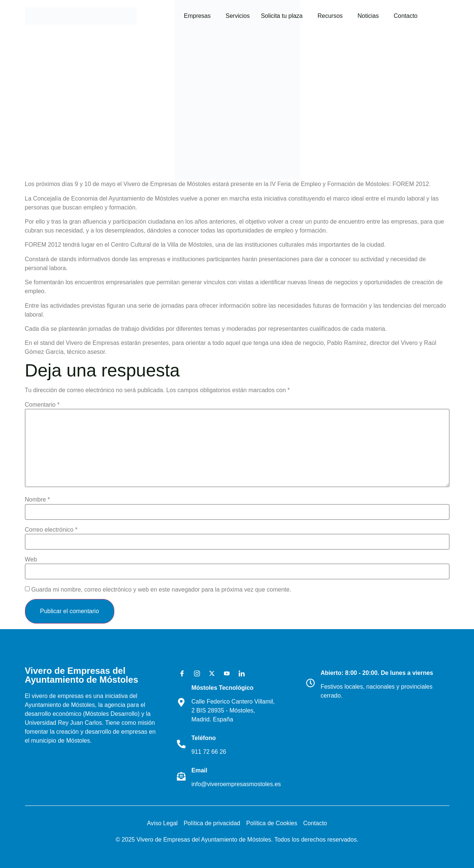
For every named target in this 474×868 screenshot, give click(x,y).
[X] (209, 674)
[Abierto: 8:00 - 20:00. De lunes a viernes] (311, 683)
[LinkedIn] (239, 674)
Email (200, 770)
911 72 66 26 (209, 752)
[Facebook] (179, 674)
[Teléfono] (182, 744)
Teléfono (204, 738)
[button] (199, 16)
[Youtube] (224, 674)
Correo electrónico (51, 530)
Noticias (368, 16)
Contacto (405, 16)
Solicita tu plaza (282, 16)
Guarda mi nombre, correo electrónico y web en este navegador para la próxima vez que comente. (161, 590)
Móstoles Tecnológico (223, 688)
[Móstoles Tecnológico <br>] (182, 702)
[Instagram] (194, 674)
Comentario (42, 405)
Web (31, 560)
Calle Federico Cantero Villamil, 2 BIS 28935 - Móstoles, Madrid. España (234, 710)
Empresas (197, 16)
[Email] (182, 776)
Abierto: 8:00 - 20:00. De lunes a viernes (378, 673)
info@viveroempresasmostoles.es (237, 784)
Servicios (238, 16)
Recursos (330, 16)
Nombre (38, 500)
